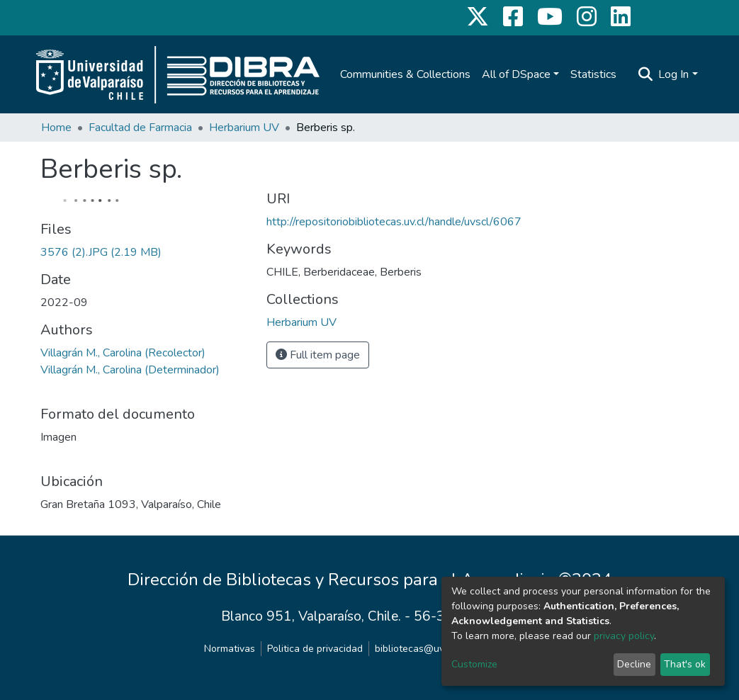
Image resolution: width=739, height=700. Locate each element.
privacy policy (624, 636)
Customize (474, 664)
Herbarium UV (244, 128)
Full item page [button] (318, 355)
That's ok (685, 664)
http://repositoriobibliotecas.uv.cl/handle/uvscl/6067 (394, 222)
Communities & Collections (405, 74)
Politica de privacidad (315, 649)
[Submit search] (645, 74)
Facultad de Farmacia (140, 128)
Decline (634, 664)
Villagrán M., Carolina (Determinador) (130, 370)
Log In (673, 74)
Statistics (593, 74)
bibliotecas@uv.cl (414, 649)
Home (56, 128)
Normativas (230, 649)
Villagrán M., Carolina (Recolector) (123, 353)
